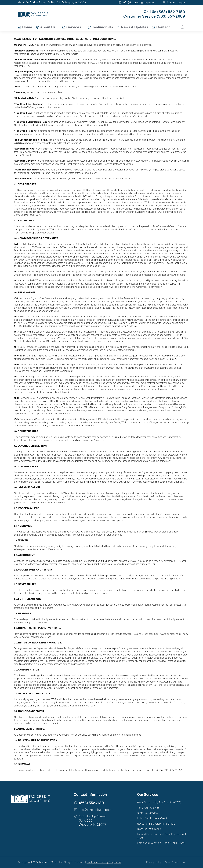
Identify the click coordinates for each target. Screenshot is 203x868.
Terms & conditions (175, 862)
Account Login (176, 3)
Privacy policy (154, 862)
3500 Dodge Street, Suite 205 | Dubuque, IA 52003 (54, 3)
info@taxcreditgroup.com (139, 3)
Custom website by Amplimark (104, 862)
